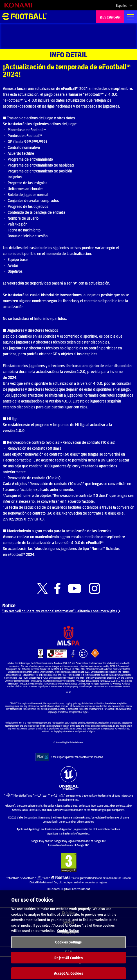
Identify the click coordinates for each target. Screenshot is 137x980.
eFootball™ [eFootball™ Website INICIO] (25, 17)
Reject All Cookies (68, 960)
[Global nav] (131, 17)
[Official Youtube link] (75, 589)
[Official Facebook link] (57, 589)
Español (121, 5)
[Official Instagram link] (95, 589)
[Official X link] (42, 589)
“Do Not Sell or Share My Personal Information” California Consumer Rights (60, 611)
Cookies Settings (68, 944)
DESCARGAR (110, 17)
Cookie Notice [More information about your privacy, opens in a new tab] (68, 933)
